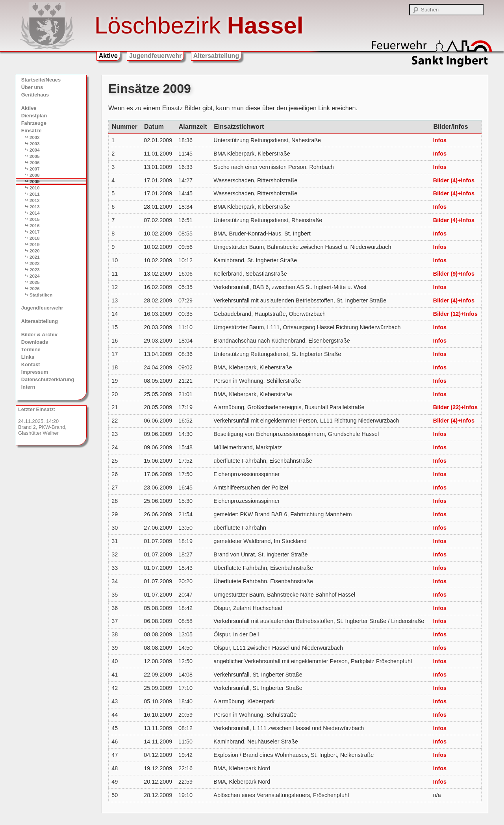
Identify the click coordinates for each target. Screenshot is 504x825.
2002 (35, 137)
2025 (35, 282)
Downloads (35, 342)
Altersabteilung (216, 56)
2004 (35, 150)
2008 (35, 175)
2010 (35, 188)
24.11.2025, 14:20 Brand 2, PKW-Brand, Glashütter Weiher (42, 421)
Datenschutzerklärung (48, 379)
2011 (35, 194)
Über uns (32, 87)
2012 (35, 200)
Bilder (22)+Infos (455, 407)
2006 (35, 163)
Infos (440, 140)
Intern (28, 387)
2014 (35, 213)
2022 (35, 263)
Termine (31, 349)
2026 (35, 289)
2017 (35, 232)
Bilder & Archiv (39, 335)
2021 (35, 257)
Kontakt (31, 364)
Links (28, 357)
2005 (35, 156)
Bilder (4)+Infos (454, 180)
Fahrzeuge (34, 123)
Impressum (35, 372)
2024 (35, 276)
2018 (35, 238)
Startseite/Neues (41, 80)
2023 (35, 270)
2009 (35, 182)
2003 (35, 144)
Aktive (108, 56)
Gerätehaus (35, 95)
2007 (35, 169)
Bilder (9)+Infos (454, 274)
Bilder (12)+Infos (455, 314)
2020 (35, 251)
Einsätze (31, 131)
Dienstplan (34, 116)
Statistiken (41, 295)
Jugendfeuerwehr (155, 56)
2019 (35, 245)
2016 (35, 226)
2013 (35, 207)
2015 (35, 219)
